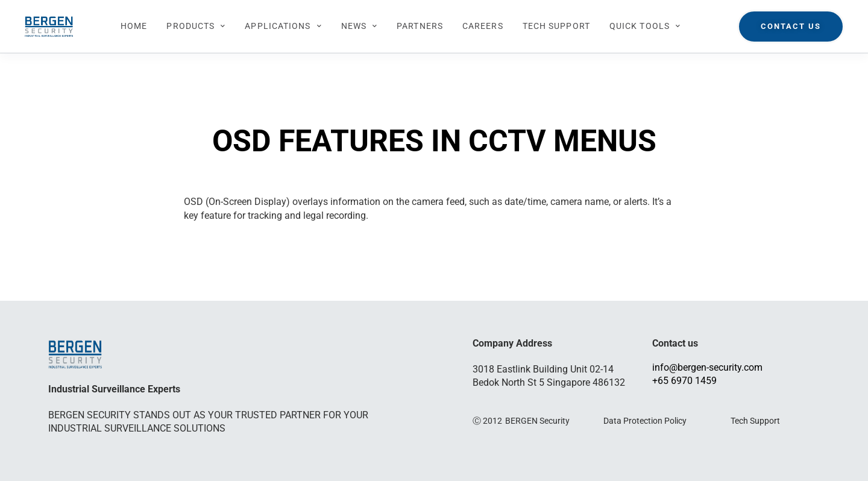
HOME (134, 26)
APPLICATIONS (283, 27)
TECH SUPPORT (556, 26)
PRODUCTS (196, 27)
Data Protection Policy (645, 421)
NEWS (360, 27)
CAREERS (483, 26)
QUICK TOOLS (645, 27)
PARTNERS (420, 26)
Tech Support (755, 421)
